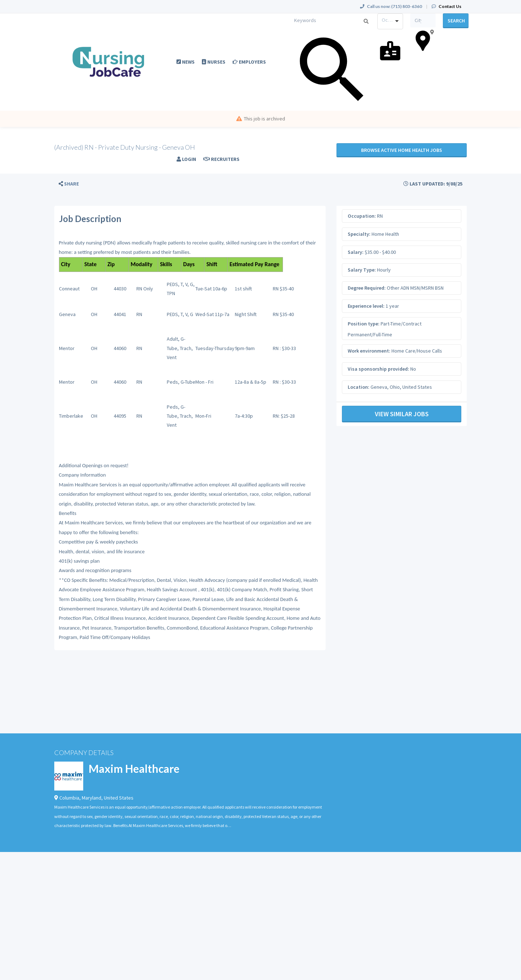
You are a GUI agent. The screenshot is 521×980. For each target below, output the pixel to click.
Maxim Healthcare (134, 768)
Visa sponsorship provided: (378, 369)
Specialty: (359, 234)
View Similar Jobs (402, 414)
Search (456, 21)
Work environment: (369, 351)
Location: (359, 387)
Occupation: (362, 216)
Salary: (356, 252)
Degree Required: (367, 288)
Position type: (364, 324)
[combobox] (390, 21)
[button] (69, 184)
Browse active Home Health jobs (402, 150)
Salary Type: (362, 270)
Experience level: (366, 306)
